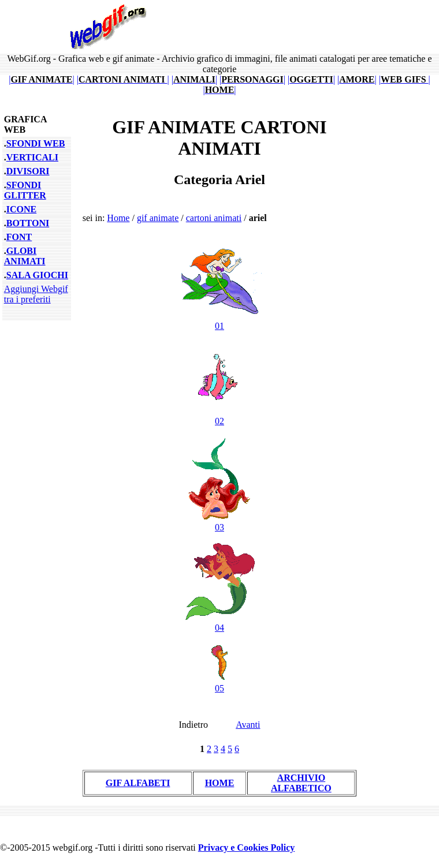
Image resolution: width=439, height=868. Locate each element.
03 (219, 522)
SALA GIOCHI (37, 275)
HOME (220, 783)
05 (219, 683)
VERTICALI (32, 157)
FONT (19, 237)
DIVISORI (28, 171)
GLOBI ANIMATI (25, 256)
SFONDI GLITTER (25, 190)
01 (219, 321)
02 (219, 416)
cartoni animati (214, 218)
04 (219, 622)
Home (118, 218)
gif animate (158, 218)
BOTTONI (28, 223)
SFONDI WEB (36, 143)
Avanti (248, 725)
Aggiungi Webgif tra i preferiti (36, 294)
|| (42, 79)
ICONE (21, 209)
